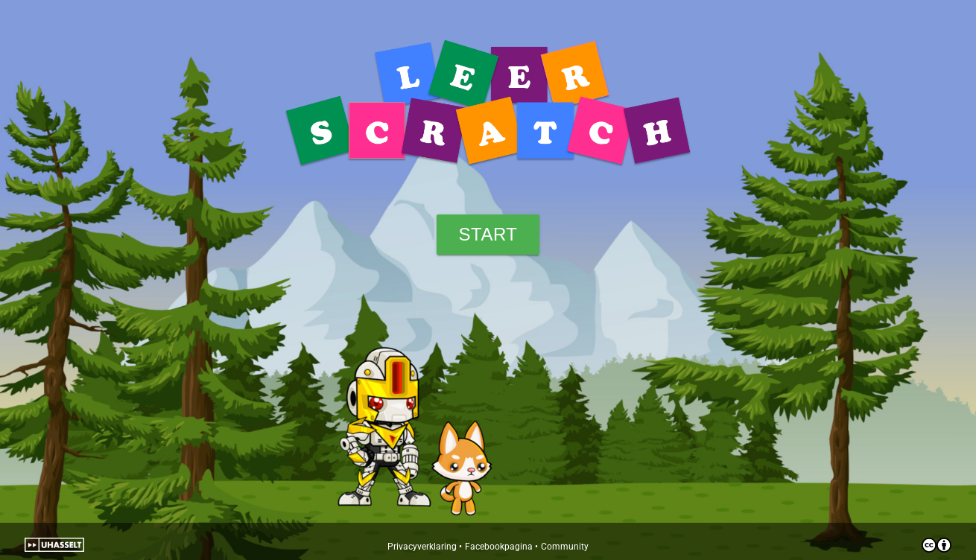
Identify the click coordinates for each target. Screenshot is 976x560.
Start (488, 234)
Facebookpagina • (501, 547)
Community (565, 547)
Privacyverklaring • (425, 547)
